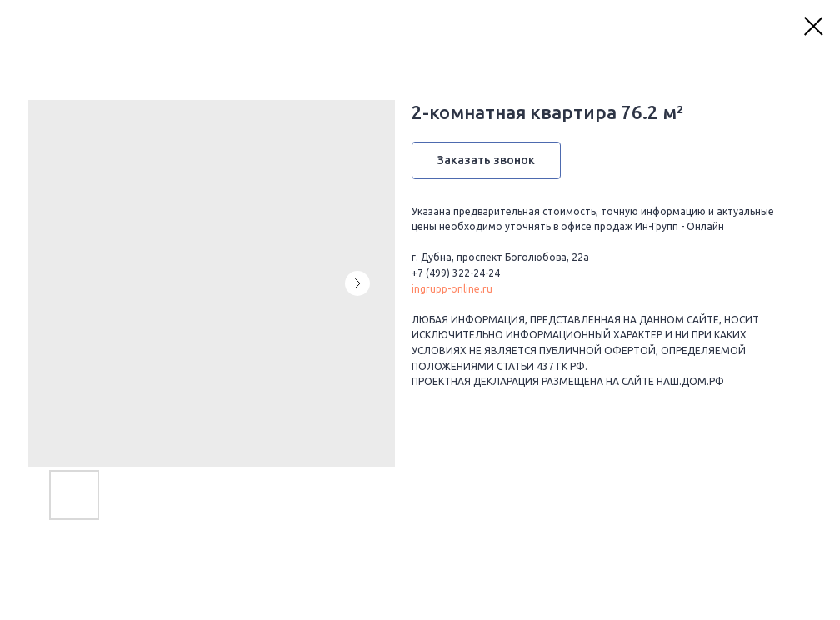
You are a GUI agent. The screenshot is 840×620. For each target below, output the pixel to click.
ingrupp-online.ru (452, 289)
